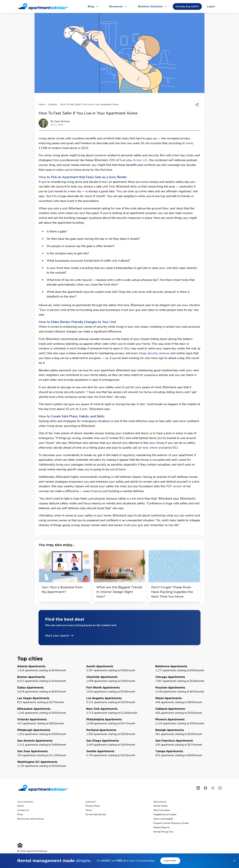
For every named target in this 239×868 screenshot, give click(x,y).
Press (20, 814)
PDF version (174, 486)
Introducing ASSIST (187, 6)
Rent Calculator (162, 810)
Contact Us (23, 810)
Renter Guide (160, 806)
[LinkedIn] (198, 788)
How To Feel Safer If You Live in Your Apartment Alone (90, 104)
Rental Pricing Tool (163, 832)
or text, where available (155, 448)
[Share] (197, 105)
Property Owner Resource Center (171, 823)
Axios (190, 143)
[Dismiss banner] (234, 861)
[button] (119, 628)
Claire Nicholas (62, 121)
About (20, 806)
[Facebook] (205, 788)
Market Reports (162, 827)
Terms (89, 810)
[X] (213, 788)
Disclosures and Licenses (31, 819)
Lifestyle (53, 104)
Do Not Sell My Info (96, 814)
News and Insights (163, 819)
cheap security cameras (154, 353)
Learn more (170, 861)
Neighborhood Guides (165, 814)
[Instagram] (220, 788)
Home (42, 104)
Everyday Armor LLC (134, 160)
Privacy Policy (93, 806)
